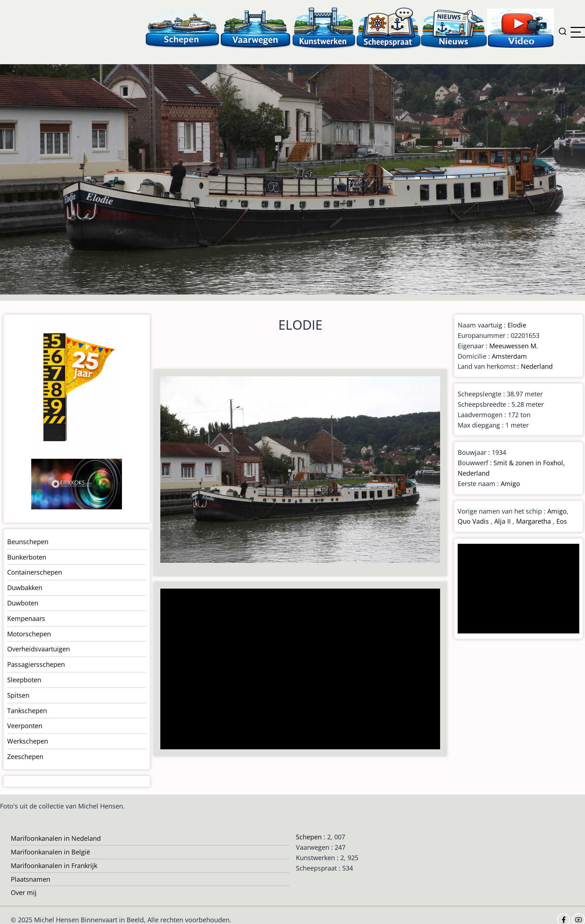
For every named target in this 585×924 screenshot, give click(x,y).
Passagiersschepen (36, 664)
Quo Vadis (473, 521)
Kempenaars (26, 618)
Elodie (517, 325)
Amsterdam (509, 356)
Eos (562, 521)
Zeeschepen (25, 756)
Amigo (510, 484)
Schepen (309, 837)
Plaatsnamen (30, 879)
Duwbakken (25, 588)
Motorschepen (29, 634)
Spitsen (18, 695)
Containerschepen (35, 572)
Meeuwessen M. (514, 346)
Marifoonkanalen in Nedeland (56, 838)
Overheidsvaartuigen (39, 649)
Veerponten (25, 726)
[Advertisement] (297, 670)
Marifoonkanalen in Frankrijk (54, 866)
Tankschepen (27, 711)
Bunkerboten (27, 557)
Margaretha (534, 521)
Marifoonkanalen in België (50, 852)
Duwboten (23, 603)
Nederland (537, 366)
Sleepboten (24, 680)
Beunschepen (28, 542)
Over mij (24, 892)
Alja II (503, 521)
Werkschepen (28, 741)
